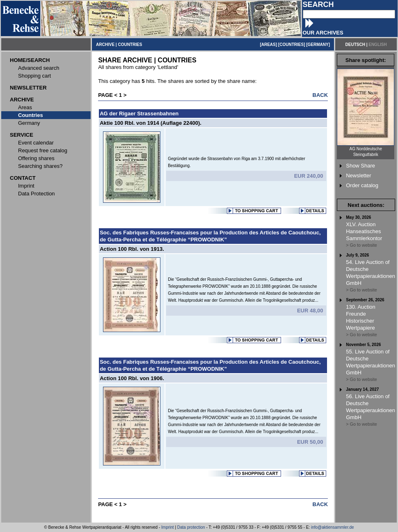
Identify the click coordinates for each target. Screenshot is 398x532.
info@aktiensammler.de (333, 527)
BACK (320, 95)
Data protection (191, 527)
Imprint (168, 527)
